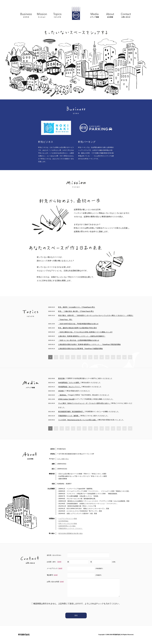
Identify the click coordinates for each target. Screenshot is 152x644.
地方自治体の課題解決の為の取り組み (71, 533)
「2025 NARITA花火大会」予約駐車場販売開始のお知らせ (78, 324)
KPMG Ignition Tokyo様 (66, 399)
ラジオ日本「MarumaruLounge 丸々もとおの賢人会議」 (78, 420)
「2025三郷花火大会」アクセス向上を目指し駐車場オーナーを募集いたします (85, 332)
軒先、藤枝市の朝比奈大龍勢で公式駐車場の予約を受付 (77, 328)
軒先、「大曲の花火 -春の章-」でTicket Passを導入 (76, 311)
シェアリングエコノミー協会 (68, 519)
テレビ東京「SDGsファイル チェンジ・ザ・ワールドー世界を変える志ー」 (84, 403)
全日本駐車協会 (63, 521)
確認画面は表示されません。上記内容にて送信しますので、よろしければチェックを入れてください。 (76, 604)
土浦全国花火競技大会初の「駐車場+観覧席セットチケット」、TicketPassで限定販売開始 (89, 344)
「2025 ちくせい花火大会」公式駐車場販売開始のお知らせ (79, 340)
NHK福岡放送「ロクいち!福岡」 (69, 383)
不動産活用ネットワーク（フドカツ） (71, 528)
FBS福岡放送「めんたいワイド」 (70, 387)
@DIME (61, 391)
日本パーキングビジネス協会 (68, 523)
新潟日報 (61, 378)
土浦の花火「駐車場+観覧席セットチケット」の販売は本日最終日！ (82, 336)
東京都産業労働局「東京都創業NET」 (71, 412)
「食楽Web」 (63, 395)
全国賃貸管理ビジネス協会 (67, 526)
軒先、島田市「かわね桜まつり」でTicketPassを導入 (77, 307)
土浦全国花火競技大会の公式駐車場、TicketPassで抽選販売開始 (80, 349)
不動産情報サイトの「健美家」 (69, 416)
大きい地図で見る (63, 459)
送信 (76, 615)
